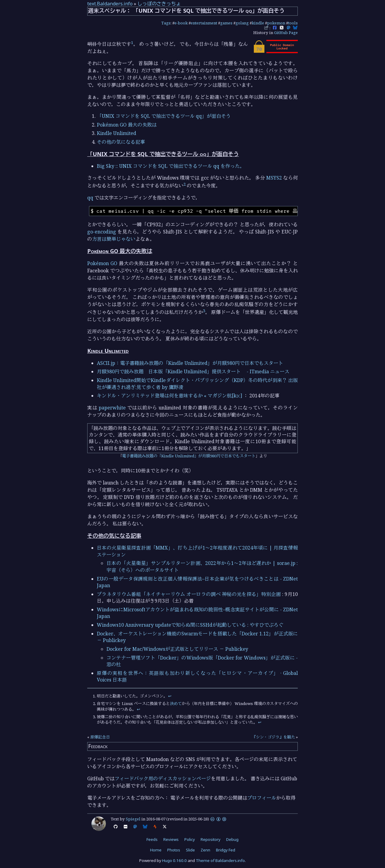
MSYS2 (274, 178)
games (226, 23)
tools (293, 23)
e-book (181, 23)
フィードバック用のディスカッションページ (163, 779)
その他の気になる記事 (121, 142)
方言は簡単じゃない (114, 239)
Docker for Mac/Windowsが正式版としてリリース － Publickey (177, 649)
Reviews (171, 839)
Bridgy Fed (226, 850)
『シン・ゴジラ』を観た (274, 737)
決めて (176, 703)
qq (90, 198)
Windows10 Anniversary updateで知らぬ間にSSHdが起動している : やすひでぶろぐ (190, 625)
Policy (190, 839)
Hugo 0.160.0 (174, 860)
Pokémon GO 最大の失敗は (127, 125)
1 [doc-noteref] (132, 42)
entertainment (204, 23)
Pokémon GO (102, 263)
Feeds (152, 839)
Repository (211, 839)
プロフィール (262, 798)
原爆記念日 (100, 737)
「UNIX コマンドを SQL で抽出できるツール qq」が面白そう (164, 116)
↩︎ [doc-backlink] (170, 696)
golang (242, 23)
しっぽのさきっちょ (159, 4)
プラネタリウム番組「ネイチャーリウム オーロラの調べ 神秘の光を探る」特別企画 (189, 594)
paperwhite (112, 408)
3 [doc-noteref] (204, 311)
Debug (232, 839)
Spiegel (133, 819)
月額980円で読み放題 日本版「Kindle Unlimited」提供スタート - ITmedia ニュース (193, 371)
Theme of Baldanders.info (220, 860)
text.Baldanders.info (110, 4)
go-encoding (102, 232)
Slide (190, 850)
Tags (166, 23)
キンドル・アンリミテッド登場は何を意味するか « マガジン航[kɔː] (169, 396)
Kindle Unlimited (117, 133)
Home (156, 850)
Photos (174, 850)
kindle (258, 23)
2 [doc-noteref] (185, 184)
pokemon (276, 23)
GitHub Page (286, 33)
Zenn (205, 850)
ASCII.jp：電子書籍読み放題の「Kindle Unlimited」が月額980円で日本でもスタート (190, 363)
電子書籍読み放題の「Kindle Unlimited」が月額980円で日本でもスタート (189, 456)
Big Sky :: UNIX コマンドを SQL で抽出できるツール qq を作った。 (171, 166)
